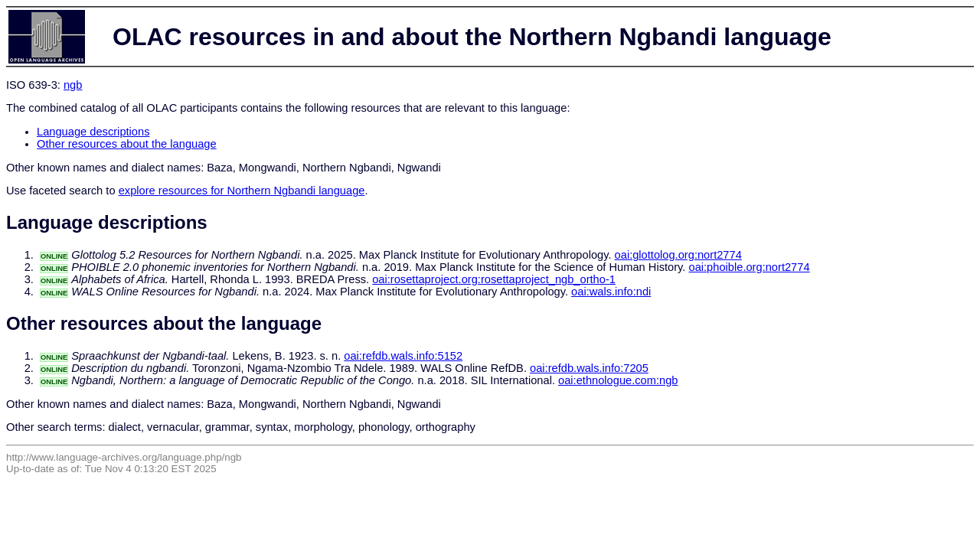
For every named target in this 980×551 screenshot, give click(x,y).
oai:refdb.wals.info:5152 (403, 356)
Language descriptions (93, 132)
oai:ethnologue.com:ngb (618, 380)
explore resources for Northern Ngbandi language (242, 191)
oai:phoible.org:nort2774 (749, 267)
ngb (73, 85)
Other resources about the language (127, 144)
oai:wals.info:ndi (611, 292)
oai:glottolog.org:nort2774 (678, 255)
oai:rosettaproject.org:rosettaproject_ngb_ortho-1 (494, 279)
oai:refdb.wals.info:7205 (589, 368)
